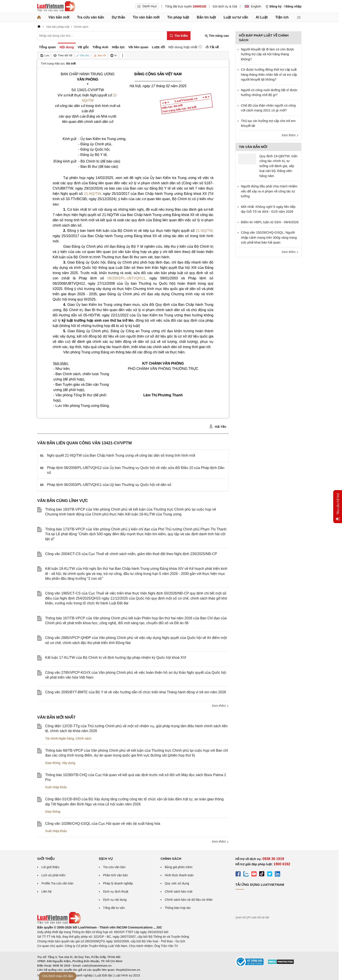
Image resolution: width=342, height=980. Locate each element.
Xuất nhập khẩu (56, 787)
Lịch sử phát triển (53, 875)
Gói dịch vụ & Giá (225, 6)
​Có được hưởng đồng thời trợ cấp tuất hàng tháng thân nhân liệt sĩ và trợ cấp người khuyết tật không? (269, 74)
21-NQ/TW (92, 194)
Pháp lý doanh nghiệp (118, 883)
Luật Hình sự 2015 (127, 975)
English (253, 6)
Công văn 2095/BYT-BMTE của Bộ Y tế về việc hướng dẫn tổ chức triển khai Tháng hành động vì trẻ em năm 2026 (136, 692)
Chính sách (84, 738)
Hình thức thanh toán (179, 875)
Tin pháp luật (178, 17)
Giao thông (53, 763)
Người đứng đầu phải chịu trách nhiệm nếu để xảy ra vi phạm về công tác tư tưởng (269, 191)
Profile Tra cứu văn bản (57, 883)
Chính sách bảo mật (179, 891)
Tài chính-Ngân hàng (60, 738)
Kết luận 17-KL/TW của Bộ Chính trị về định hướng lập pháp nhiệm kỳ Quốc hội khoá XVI (116, 658)
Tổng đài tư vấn (114, 908)
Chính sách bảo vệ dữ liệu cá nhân (189, 900)
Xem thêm (220, 706)
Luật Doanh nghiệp (80, 975)
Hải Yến (218, 426)
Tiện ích (282, 17)
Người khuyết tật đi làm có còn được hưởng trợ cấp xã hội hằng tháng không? (268, 54)
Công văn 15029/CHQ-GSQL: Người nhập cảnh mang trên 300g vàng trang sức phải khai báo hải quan (269, 237)
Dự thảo (118, 17)
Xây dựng (68, 763)
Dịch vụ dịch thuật (116, 891)
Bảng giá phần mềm (179, 867)
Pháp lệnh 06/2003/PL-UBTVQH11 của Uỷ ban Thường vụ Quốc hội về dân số (109, 485)
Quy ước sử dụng (177, 883)
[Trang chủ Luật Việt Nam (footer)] (59, 923)
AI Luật (262, 17)
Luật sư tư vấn (236, 17)
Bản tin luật (206, 17)
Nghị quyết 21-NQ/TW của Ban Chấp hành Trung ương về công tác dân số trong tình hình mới (121, 455)
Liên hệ (46, 891)
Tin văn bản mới (146, 17)
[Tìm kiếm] (179, 36)
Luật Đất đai (104, 975)
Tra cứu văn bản (91, 17)
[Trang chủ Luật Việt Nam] (56, 6)
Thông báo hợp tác (178, 908)
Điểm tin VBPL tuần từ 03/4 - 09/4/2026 (270, 222)
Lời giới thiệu (50, 867)
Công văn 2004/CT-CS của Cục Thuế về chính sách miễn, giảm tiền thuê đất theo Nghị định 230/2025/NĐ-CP (131, 554)
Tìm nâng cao (217, 36)
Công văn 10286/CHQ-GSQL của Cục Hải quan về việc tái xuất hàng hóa (103, 824)
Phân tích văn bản (116, 875)
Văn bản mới (59, 17)
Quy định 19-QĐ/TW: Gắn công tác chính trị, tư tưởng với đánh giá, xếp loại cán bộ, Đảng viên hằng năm (278, 166)
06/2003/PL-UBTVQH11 (126, 278)
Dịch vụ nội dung (115, 900)
